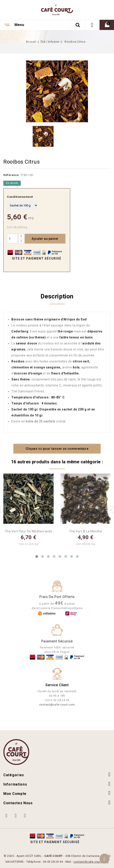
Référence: (11, 175)
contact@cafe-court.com (57, 705)
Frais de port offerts (57, 597)
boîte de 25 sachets (41, 421)
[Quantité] (12, 239)
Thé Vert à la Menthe (85, 531)
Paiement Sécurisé (57, 641)
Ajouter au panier (45, 239)
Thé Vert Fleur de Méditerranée (29, 531)
